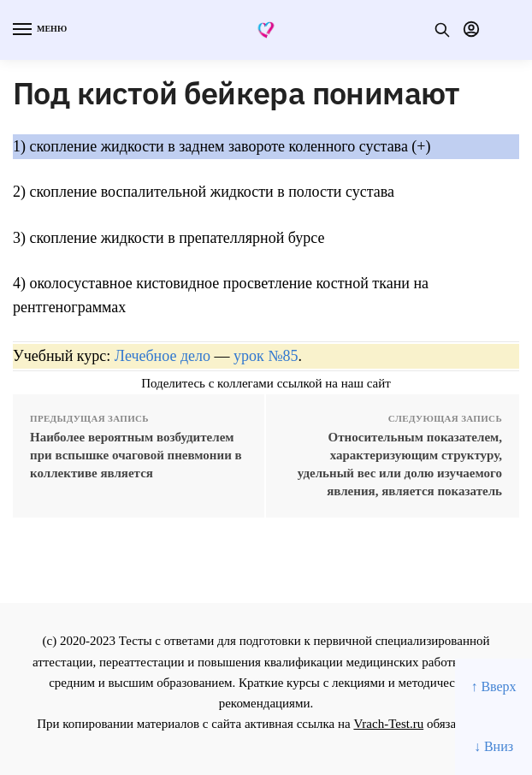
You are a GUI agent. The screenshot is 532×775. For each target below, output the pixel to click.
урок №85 (266, 356)
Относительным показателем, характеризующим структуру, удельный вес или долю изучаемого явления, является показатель (400, 464)
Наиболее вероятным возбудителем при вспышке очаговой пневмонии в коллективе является (136, 455)
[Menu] (38, 30)
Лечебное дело (163, 356)
